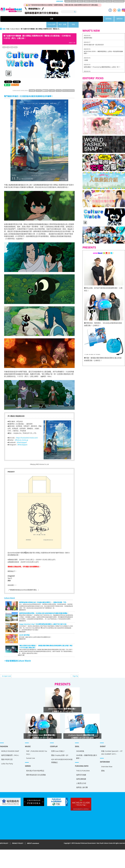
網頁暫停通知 (88, 32)
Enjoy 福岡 (69, 19)
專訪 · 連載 (82, 19)
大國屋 (86, 54)
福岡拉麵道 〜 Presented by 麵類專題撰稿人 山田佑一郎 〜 (102, 61)
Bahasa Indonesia (119, 1)
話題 (30, 19)
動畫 (12, 41)
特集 (95, 19)
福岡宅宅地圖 (6, 767)
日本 (4, 41)
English (94, 1)
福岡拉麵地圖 (6, 771)
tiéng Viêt (109, 1)
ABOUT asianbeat (33, 837)
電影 (16, 41)
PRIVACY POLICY (18, 837)
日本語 (67, 1)
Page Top (75, 670)
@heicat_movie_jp (22, 434)
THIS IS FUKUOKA (8, 763)
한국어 (73, 1)
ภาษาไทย (101, 1)
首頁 (4, 23)
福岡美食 (56, 19)
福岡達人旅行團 (7, 780)
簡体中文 (80, 1)
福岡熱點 (43, 19)
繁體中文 (87, 1)
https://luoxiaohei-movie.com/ (27, 432)
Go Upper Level (6, 670)
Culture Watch (15, 23)
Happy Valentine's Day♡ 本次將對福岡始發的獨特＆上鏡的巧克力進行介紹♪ (43, 618)
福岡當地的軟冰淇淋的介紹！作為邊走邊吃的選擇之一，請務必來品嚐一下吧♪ (43, 596)
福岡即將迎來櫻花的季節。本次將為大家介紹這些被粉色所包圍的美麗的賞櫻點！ (44, 607)
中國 (8, 41)
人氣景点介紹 (6, 775)
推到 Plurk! (15, 79)
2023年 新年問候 (24, 629)
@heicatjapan (22, 437)
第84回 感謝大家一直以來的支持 (94, 39)
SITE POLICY (4, 837)
